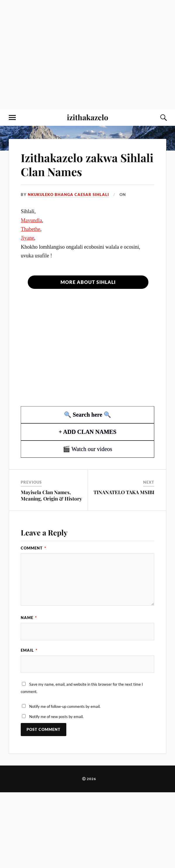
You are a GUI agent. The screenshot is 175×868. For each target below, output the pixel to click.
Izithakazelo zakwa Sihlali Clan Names (87, 165)
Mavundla (31, 220)
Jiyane (27, 238)
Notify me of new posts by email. (56, 717)
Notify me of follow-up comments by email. (65, 706)
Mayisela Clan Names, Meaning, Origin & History (51, 495)
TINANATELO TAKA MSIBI (124, 492)
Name (29, 618)
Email (29, 650)
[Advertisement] (55, 55)
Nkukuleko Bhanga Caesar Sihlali (68, 195)
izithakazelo (87, 117)
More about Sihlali (88, 282)
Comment (33, 548)
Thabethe (30, 229)
